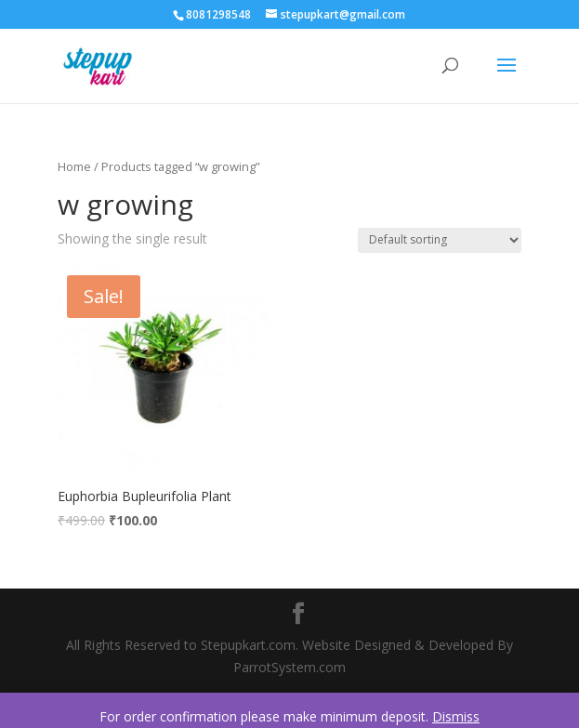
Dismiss (456, 716)
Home (74, 166)
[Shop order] (440, 240)
